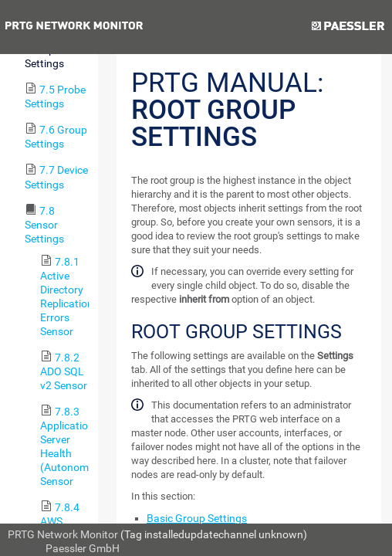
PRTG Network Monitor (63, 534)
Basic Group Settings (197, 518)
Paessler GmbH (83, 548)
